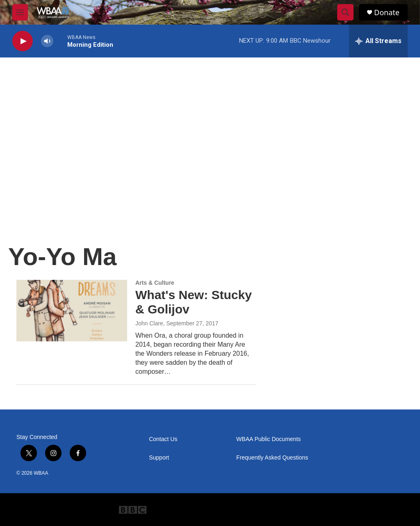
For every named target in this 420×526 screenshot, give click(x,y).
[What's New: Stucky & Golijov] (72, 311)
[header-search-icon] (345, 12)
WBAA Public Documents (268, 439)
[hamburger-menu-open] (20, 12)
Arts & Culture (155, 283)
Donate (387, 13)
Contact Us (163, 439)
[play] (23, 41)
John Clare (149, 323)
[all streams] (378, 41)
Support (159, 458)
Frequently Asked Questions (272, 458)
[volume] (47, 41)
